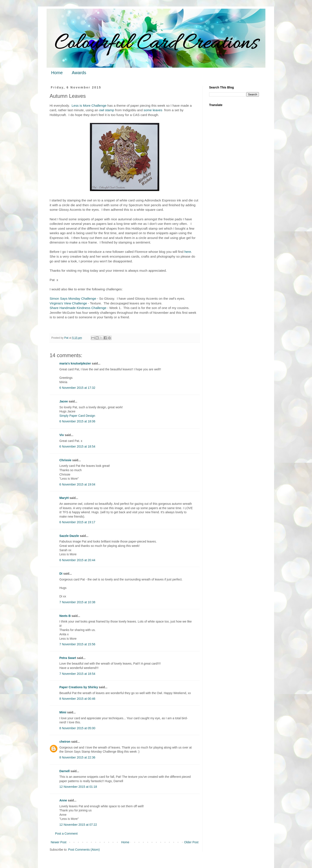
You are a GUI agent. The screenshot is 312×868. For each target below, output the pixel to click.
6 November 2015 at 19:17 (77, 522)
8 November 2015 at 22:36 (77, 757)
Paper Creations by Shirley (79, 687)
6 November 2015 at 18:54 (77, 446)
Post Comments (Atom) (84, 850)
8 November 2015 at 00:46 (77, 699)
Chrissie (65, 460)
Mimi (63, 712)
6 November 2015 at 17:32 (77, 388)
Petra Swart (68, 658)
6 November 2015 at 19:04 (77, 484)
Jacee (64, 401)
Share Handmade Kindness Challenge (78, 308)
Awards (79, 73)
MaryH (64, 498)
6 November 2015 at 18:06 (77, 421)
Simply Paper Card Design (77, 416)
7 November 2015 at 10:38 (77, 602)
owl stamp (106, 110)
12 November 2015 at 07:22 (78, 825)
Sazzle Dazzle (69, 536)
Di (61, 574)
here (188, 252)
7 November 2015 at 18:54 (77, 674)
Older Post (191, 842)
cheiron (65, 742)
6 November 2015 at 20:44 (77, 560)
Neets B (65, 616)
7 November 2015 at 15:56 (77, 644)
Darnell (64, 771)
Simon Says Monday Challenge (73, 298)
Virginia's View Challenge (68, 303)
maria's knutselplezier (75, 363)
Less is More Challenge (89, 105)
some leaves (153, 110)
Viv (62, 435)
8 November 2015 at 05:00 (77, 728)
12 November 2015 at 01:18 (78, 787)
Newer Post (58, 842)
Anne (63, 800)
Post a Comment (66, 834)
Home (57, 73)
